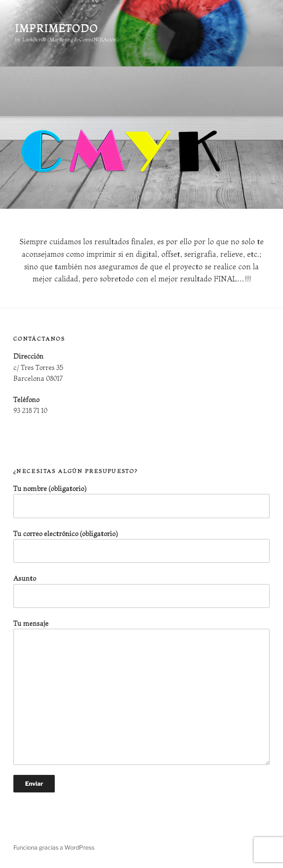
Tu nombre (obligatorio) (141, 501)
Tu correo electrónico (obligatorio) (141, 546)
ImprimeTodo (57, 29)
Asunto (141, 591)
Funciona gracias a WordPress (54, 847)
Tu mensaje (141, 692)
